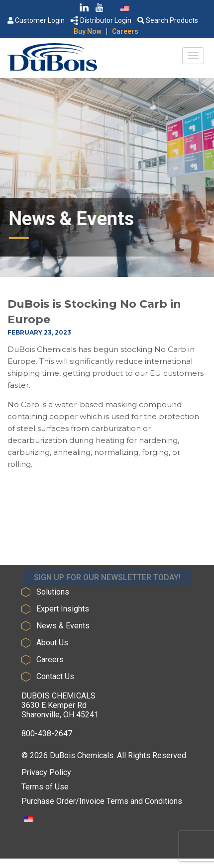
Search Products (168, 20)
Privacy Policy (46, 772)
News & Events (63, 626)
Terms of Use (45, 787)
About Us (52, 643)
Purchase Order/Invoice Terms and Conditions (102, 801)
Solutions (53, 592)
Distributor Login (101, 20)
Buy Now (88, 31)
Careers (125, 31)
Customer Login (36, 20)
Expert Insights (63, 609)
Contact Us (55, 676)
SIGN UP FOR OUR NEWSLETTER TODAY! (107, 582)
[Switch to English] (125, 8)
